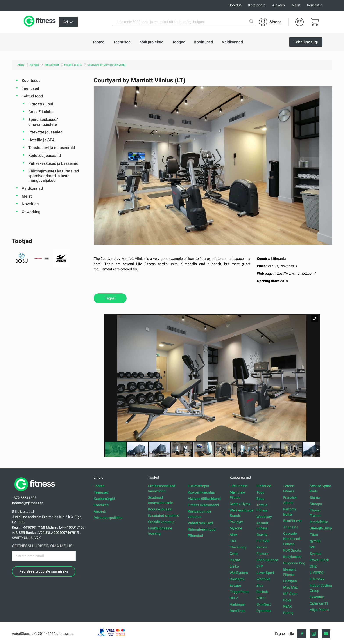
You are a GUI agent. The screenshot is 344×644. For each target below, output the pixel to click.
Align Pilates (319, 610)
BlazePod (264, 486)
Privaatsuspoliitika (108, 518)
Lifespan (290, 581)
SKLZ (234, 598)
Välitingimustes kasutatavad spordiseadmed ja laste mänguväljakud (54, 176)
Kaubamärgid (104, 499)
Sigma (315, 498)
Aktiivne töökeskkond (204, 499)
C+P (260, 566)
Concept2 (237, 579)
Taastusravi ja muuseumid (52, 148)
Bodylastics (292, 557)
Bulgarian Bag (294, 563)
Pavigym (236, 522)
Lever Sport (265, 573)
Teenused (30, 88)
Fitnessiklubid (41, 104)
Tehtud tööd (32, 96)
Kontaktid (315, 5)
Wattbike (263, 579)
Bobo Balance (267, 560)
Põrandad (195, 536)
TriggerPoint (239, 592)
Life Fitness (239, 486)
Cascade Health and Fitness (292, 539)
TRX (233, 541)
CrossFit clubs (41, 112)
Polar (287, 600)
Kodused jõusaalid (45, 155)
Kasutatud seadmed (164, 516)
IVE (312, 547)
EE (299, 22)
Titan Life (291, 527)
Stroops (316, 504)
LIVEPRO (317, 573)
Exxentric (317, 597)
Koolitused (31, 80)
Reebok (262, 592)
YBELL (262, 598)
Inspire (235, 560)
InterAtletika (319, 522)
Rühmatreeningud (202, 529)
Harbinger (237, 604)
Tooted (99, 486)
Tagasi (110, 298)
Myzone (236, 528)
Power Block (319, 560)
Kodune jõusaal (160, 509)
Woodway (264, 517)
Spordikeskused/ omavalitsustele (43, 122)
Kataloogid (257, 5)
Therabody (238, 547)
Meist (296, 5)
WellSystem (239, 573)
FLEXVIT (263, 541)
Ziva (260, 585)
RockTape (237, 611)
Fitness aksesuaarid (203, 505)
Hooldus (235, 5)
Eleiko (234, 566)
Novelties (30, 204)
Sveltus (315, 554)
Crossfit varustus (161, 522)
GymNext (264, 604)
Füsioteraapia (198, 486)
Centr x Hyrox (240, 504)
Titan (314, 535)
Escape (235, 585)
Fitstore (262, 554)
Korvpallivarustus (201, 492)
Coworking (31, 212)
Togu (260, 492)
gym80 (315, 541)
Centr (234, 554)
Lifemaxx (317, 579)
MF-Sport (290, 594)
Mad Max (291, 587)
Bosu (260, 499)
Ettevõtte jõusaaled (45, 132)
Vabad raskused (200, 523)
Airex (234, 535)
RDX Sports (292, 550)
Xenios (262, 547)
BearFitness (292, 521)
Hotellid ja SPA (41, 140)
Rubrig (288, 613)
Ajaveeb (279, 5)
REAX (288, 606)
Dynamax (264, 611)
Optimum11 (319, 603)
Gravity (262, 535)
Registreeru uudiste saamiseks (44, 571)
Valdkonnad (32, 188)
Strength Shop (321, 528)
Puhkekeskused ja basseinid (53, 163)
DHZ (313, 566)
